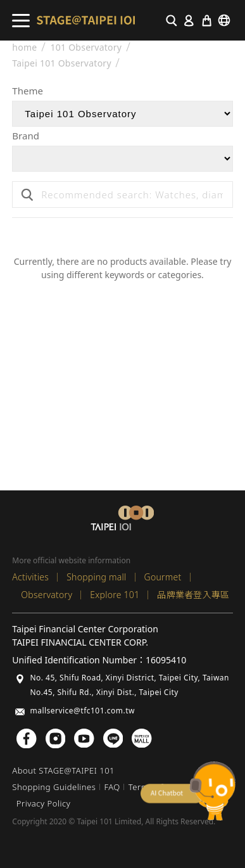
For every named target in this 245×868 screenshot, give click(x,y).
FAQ (112, 787)
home (24, 48)
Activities (30, 577)
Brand (26, 137)
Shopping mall (96, 577)
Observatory (47, 595)
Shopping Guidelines (54, 787)
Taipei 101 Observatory (61, 63)
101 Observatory (86, 48)
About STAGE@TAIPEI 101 (63, 770)
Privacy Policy (43, 803)
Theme (28, 92)
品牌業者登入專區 (193, 595)
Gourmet (163, 577)
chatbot (188, 791)
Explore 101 (115, 595)
